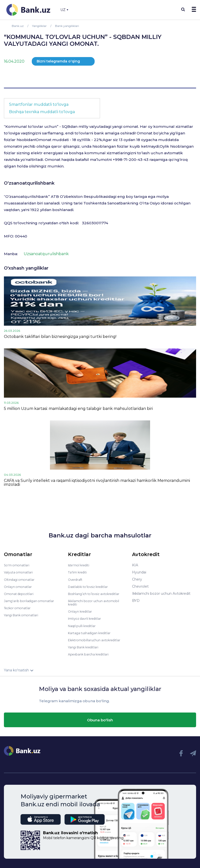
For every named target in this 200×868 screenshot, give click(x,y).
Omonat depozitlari (20, 594)
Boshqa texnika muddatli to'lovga (42, 112)
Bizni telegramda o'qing (58, 61)
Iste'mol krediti (81, 565)
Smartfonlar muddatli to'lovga (39, 104)
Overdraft (76, 579)
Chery (137, 579)
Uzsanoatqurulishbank (46, 254)
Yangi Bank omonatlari (23, 615)
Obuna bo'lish (100, 719)
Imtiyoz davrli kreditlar (87, 618)
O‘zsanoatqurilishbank (29, 183)
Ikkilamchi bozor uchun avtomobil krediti (97, 602)
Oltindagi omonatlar (21, 579)
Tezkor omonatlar (19, 608)
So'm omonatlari (18, 565)
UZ (64, 10)
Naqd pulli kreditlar (84, 625)
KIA (135, 565)
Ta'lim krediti (79, 572)
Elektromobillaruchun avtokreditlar (97, 640)
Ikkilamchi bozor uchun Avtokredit (161, 594)
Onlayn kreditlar (81, 611)
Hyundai (139, 572)
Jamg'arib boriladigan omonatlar (31, 601)
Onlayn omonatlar (19, 586)
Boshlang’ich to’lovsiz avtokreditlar (97, 594)
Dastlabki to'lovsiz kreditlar (90, 586)
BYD (136, 601)
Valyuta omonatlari (20, 572)
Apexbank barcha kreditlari (90, 654)
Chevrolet (140, 586)
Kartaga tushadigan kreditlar (92, 632)
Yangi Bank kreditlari (85, 647)
